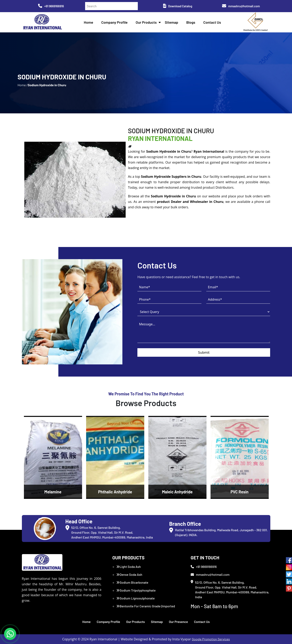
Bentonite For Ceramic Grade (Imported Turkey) (146, 608)
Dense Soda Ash (129, 574)
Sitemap (171, 22)
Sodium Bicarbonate (132, 582)
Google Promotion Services (211, 639)
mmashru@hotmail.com (241, 6)
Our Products (146, 22)
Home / (22, 85)
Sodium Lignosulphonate (135, 598)
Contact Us (212, 22)
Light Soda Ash (129, 567)
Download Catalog (178, 6)
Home (89, 22)
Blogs (191, 22)
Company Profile (114, 22)
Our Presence (178, 622)
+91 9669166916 (51, 6)
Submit (204, 352)
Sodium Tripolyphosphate (136, 590)
